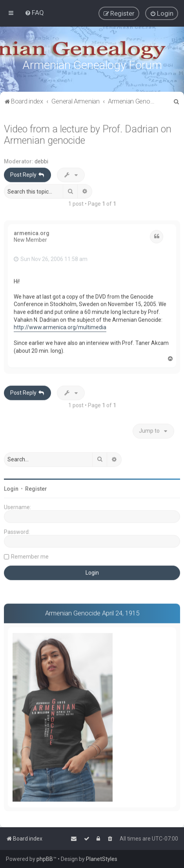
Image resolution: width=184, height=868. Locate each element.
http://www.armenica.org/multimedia (60, 326)
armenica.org (32, 232)
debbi (41, 160)
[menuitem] (34, 13)
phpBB (45, 859)
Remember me (30, 556)
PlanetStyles (102, 859)
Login (11, 488)
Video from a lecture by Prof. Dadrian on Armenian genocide (88, 134)
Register (36, 488)
